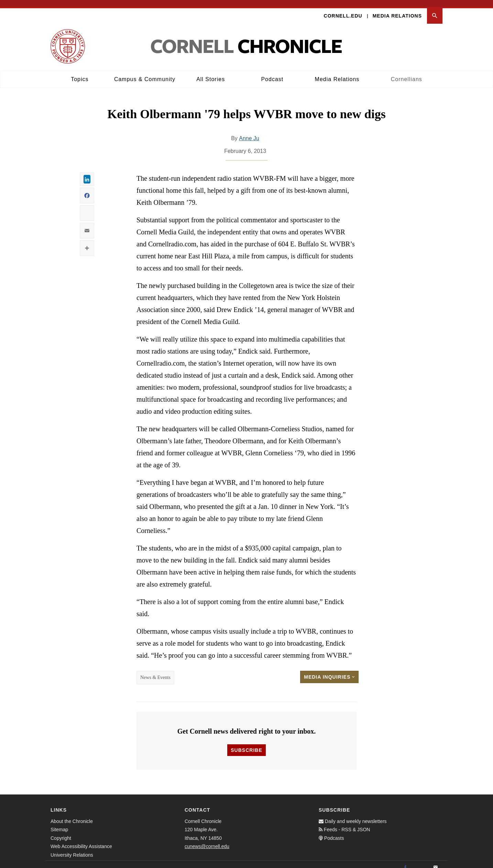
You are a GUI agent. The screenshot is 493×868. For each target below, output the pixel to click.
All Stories (211, 72)
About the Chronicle (72, 814)
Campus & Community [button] (145, 72)
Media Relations (397, 9)
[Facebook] (405, 861)
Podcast (272, 72)
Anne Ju (249, 132)
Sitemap (59, 823)
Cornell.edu (343, 9)
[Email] (436, 861)
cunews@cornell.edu (207, 840)
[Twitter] (420, 861)
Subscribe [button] (246, 743)
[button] (435, 9)
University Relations (72, 848)
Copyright (61, 831)
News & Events (155, 671)
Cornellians (407, 72)
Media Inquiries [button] (329, 670)
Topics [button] (80, 72)
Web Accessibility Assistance (81, 840)
